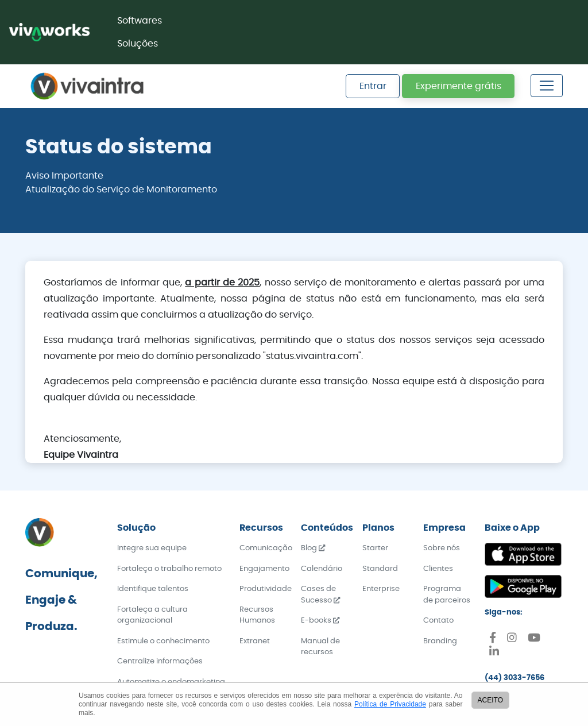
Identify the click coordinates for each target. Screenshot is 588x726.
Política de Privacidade (390, 704)
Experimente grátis (459, 86)
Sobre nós (442, 548)
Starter (375, 548)
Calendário (322, 569)
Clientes (438, 569)
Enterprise (381, 589)
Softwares (140, 21)
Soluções (138, 44)
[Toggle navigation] (547, 86)
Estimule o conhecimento (163, 641)
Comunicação (266, 548)
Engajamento (264, 569)
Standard (380, 569)
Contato (438, 621)
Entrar (373, 86)
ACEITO (490, 700)
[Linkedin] (494, 653)
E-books (320, 621)
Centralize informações (160, 661)
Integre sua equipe (152, 548)
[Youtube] (534, 640)
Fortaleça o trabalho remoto (169, 569)
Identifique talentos (153, 589)
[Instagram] (512, 640)
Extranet (255, 641)
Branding (440, 641)
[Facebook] (493, 640)
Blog (313, 548)
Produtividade (266, 589)
